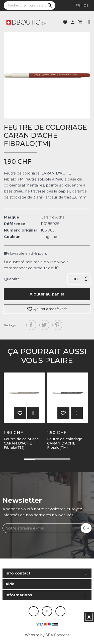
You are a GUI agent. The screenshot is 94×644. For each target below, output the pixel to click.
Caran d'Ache (53, 217)
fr (78, 5)
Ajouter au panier (47, 294)
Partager (31, 325)
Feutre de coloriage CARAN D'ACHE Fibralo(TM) (21, 443)
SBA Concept (57, 635)
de (86, 5)
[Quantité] (75, 279)
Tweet (44, 325)
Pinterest (57, 325)
